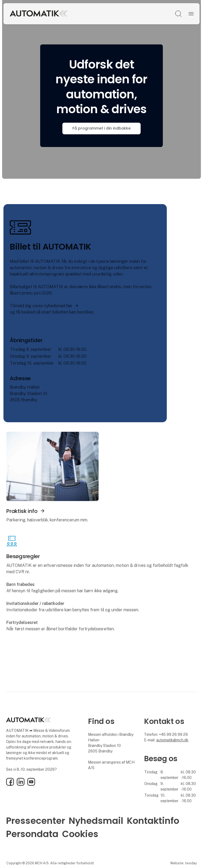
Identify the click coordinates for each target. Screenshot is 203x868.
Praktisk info (22, 511)
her (69, 306)
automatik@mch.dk (172, 740)
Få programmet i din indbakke (101, 128)
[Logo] (54, 14)
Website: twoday (183, 863)
